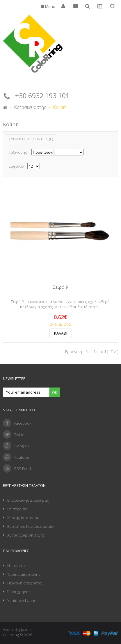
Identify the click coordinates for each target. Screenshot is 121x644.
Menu (48, 6)
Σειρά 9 (61, 287)
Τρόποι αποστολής (24, 574)
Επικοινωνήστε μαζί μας (28, 500)
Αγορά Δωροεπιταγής (26, 535)
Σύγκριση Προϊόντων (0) (31, 139)
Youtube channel (22, 600)
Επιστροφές (17, 509)
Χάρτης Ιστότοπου (23, 518)
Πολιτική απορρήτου (25, 583)
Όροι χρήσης (19, 592)
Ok (55, 392)
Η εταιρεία (16, 566)
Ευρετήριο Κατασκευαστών (31, 526)
